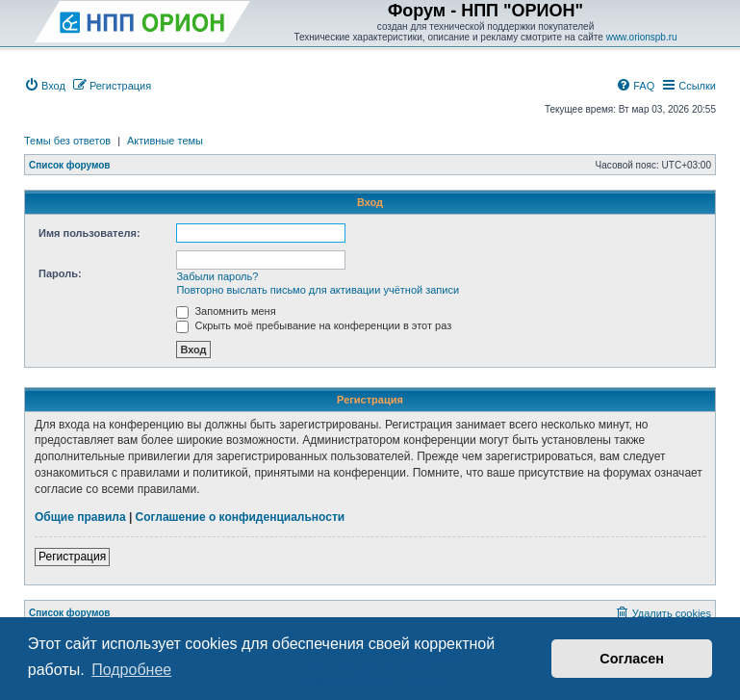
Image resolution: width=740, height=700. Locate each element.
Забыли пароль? (217, 276)
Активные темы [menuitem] (165, 141)
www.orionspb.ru (642, 37)
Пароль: (60, 273)
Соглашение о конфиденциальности (241, 517)
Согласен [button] (632, 659)
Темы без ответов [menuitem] (67, 141)
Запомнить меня (226, 311)
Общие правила (80, 517)
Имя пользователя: (89, 233)
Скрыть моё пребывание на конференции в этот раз (314, 325)
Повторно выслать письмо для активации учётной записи (318, 290)
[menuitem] (45, 86)
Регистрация (72, 557)
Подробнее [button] (131, 670)
